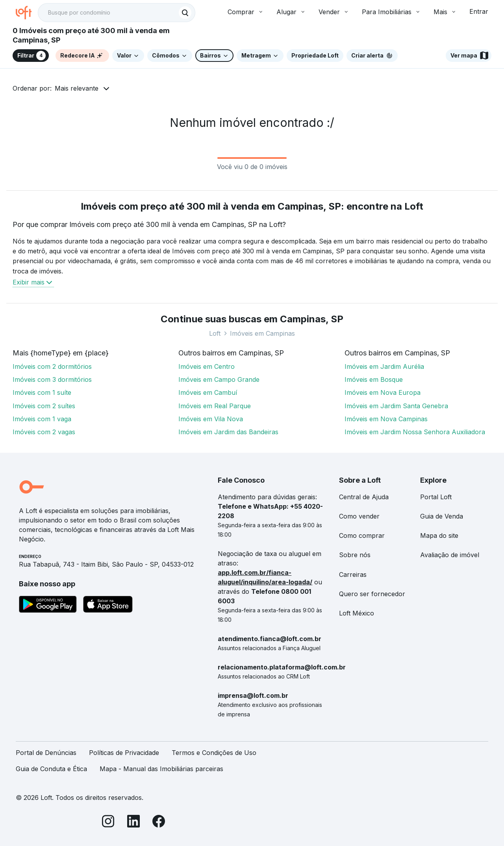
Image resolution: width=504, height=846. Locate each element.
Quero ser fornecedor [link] (372, 594)
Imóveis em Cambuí (208, 392)
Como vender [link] (359, 516)
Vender (334, 12)
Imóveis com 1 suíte (42, 392)
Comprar (246, 12)
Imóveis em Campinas (262, 333)
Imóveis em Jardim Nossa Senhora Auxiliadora (415, 432)
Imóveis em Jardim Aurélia (384, 366)
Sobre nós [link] (355, 555)
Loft (215, 333)
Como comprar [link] (362, 535)
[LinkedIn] (133, 823)
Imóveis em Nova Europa (383, 392)
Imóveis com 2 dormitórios (52, 366)
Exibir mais (33, 282)
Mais (445, 12)
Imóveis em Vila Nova (211, 419)
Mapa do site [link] (439, 535)
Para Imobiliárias (391, 12)
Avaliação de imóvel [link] (450, 555)
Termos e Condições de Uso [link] (214, 753)
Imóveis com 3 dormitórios (52, 379)
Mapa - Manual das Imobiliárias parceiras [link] (161, 769)
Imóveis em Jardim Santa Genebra (396, 406)
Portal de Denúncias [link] (46, 753)
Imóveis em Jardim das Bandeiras (228, 432)
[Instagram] (108, 823)
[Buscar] (185, 13)
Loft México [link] (357, 613)
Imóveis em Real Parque (215, 406)
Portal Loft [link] (436, 497)
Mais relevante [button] (77, 88)
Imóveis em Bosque (374, 379)
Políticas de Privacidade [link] (124, 753)
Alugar (291, 12)
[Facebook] (159, 823)
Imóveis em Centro (207, 366)
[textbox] (117, 13)
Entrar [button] (479, 11)
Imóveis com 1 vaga (42, 419)
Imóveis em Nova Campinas (386, 419)
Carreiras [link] (353, 575)
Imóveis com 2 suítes (44, 406)
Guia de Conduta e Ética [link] (51, 769)
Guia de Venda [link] (442, 516)
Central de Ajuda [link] (364, 497)
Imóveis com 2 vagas (44, 432)
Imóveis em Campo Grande (219, 379)
